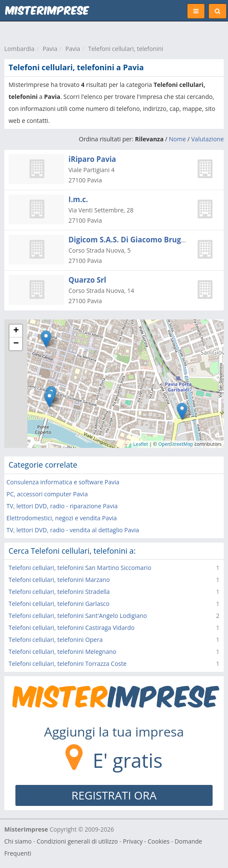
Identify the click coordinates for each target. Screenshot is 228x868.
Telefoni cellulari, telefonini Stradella (59, 592)
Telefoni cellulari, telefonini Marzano (59, 580)
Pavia (50, 49)
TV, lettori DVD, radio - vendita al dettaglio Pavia (73, 530)
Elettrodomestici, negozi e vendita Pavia (62, 518)
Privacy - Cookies (146, 841)
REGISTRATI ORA (114, 795)
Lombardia (19, 49)
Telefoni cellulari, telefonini (126, 49)
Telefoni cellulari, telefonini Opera (56, 640)
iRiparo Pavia (92, 159)
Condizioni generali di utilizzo (77, 841)
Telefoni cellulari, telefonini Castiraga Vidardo (71, 628)
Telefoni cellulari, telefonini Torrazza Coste (68, 664)
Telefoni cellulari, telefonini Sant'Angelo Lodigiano (78, 616)
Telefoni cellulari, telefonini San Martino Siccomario (80, 568)
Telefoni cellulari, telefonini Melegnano (62, 652)
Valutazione (207, 139)
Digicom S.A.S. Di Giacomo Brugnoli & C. (139, 240)
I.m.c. (78, 199)
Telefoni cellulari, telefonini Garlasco (59, 604)
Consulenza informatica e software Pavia (63, 482)
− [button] (16, 344)
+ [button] (16, 331)
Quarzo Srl (87, 280)
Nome (178, 139)
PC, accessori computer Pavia (47, 494)
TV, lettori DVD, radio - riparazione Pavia (62, 506)
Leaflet (141, 444)
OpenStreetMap (176, 444)
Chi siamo (18, 841)
